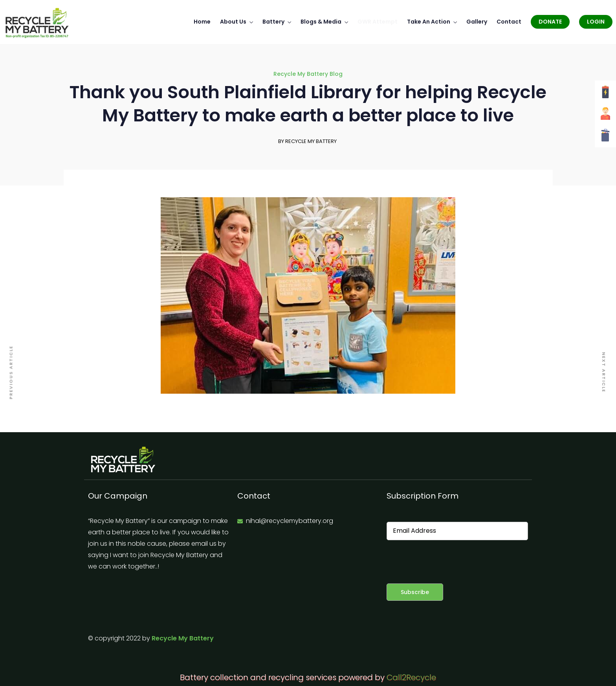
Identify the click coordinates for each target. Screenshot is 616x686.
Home (202, 20)
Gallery (477, 20)
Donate (550, 20)
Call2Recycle (411, 675)
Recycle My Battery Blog (308, 72)
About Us (233, 20)
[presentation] (446, 560)
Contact (509, 20)
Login (596, 20)
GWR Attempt (378, 20)
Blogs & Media (321, 20)
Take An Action (429, 20)
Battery (273, 20)
